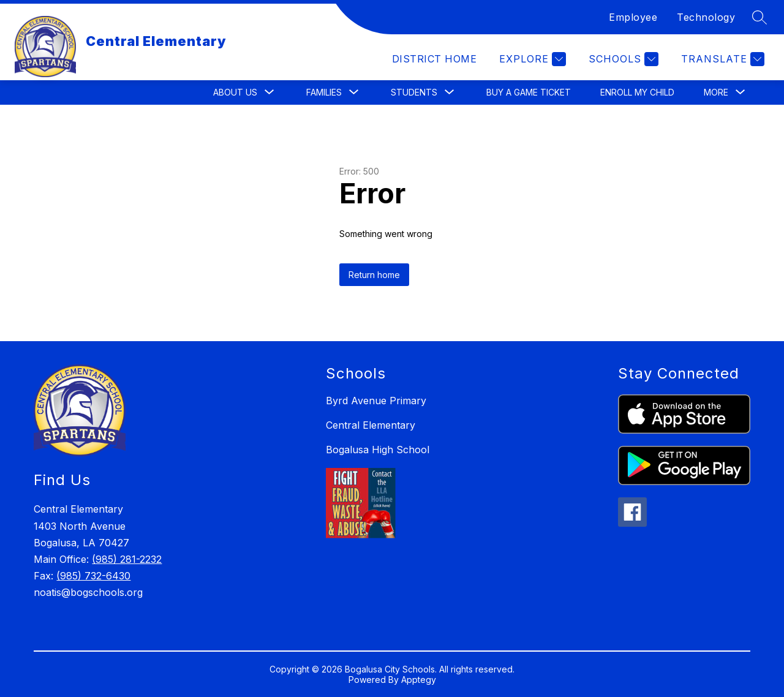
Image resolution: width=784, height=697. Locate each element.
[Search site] (759, 17)
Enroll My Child (637, 92)
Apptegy (419, 680)
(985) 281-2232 (127, 559)
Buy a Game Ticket (529, 92)
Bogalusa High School (378, 450)
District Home (434, 59)
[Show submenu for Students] (414, 92)
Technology (706, 17)
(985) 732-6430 (93, 576)
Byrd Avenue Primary (376, 401)
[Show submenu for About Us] (235, 92)
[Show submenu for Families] (324, 92)
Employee (633, 17)
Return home (374, 275)
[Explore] (531, 59)
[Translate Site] (721, 59)
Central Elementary (371, 425)
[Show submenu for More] (716, 92)
